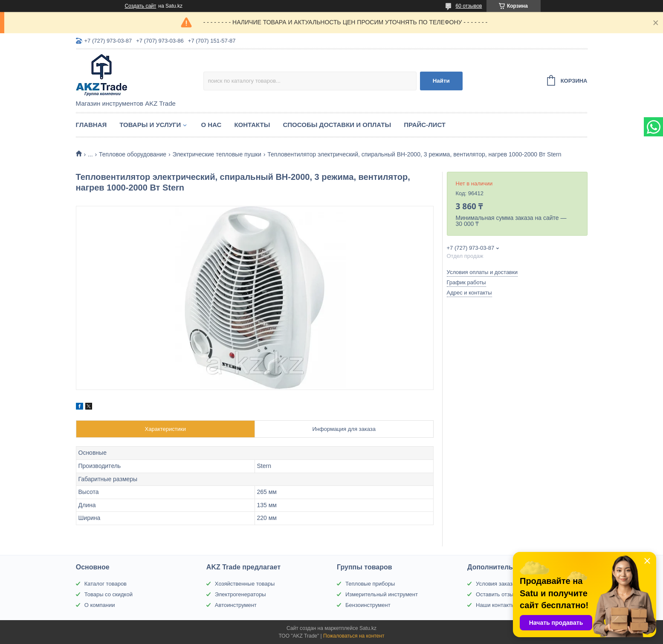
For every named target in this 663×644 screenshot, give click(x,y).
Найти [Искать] (441, 81)
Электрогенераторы (240, 594)
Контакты (252, 125)
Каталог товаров (106, 584)
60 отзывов (469, 6)
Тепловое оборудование (133, 154)
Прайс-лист (425, 125)
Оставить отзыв (496, 594)
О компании (100, 605)
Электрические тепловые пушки (217, 154)
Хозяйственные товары (245, 584)
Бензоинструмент (368, 605)
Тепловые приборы (370, 584)
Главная (91, 125)
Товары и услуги (150, 125)
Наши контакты (495, 605)
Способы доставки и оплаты (337, 125)
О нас (211, 125)
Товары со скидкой (109, 594)
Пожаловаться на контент (354, 636)
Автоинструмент (236, 605)
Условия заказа (496, 584)
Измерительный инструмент (382, 594)
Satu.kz (368, 628)
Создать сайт (141, 6)
